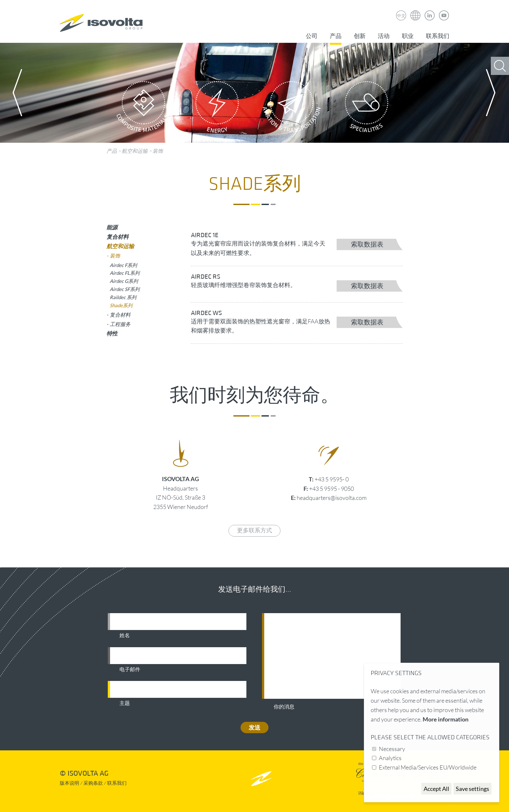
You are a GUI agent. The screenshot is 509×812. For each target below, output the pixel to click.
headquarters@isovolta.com (332, 498)
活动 (384, 36)
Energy (217, 109)
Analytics (390, 758)
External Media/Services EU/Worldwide (428, 767)
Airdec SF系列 (125, 289)
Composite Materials (143, 109)
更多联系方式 (255, 531)
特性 (112, 333)
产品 (336, 36)
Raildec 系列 (123, 297)
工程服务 (120, 324)
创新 (360, 36)
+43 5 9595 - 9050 (331, 489)
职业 (408, 36)
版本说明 (69, 783)
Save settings (472, 789)
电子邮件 (130, 670)
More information (446, 719)
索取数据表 (367, 245)
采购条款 (93, 783)
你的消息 (284, 707)
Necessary (392, 749)
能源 (112, 227)
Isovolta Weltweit (416, 11)
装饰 (158, 151)
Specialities (366, 109)
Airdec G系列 (124, 281)
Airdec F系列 (123, 265)
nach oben (261, 778)
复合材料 (118, 237)
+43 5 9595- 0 (332, 479)
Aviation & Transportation (292, 109)
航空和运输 (135, 151)
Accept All (436, 789)
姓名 (125, 636)
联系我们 (438, 36)
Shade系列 (121, 305)
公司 (312, 36)
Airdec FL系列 (125, 273)
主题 (125, 703)
